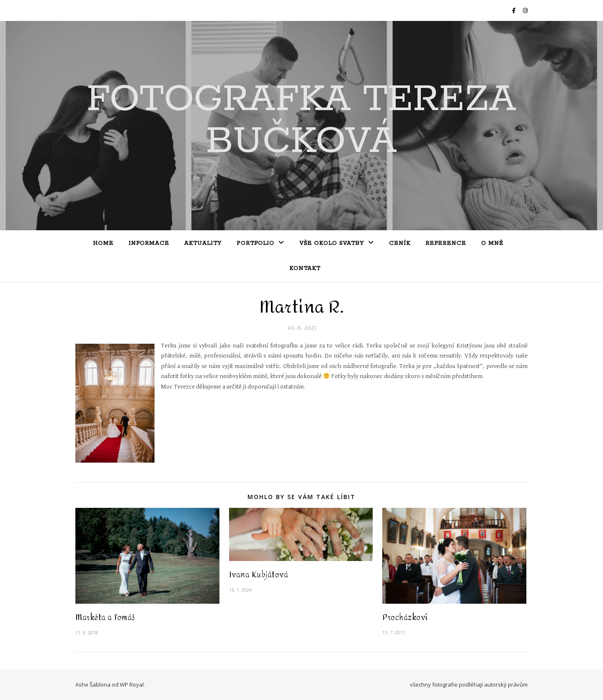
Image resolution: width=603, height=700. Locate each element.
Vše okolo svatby (332, 243)
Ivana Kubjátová (259, 575)
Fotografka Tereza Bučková (301, 121)
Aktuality (203, 243)
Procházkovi (405, 618)
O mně (492, 243)
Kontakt (305, 269)
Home (103, 243)
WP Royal (132, 685)
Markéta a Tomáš (105, 618)
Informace (149, 243)
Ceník (400, 243)
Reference (446, 243)
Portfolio (255, 243)
